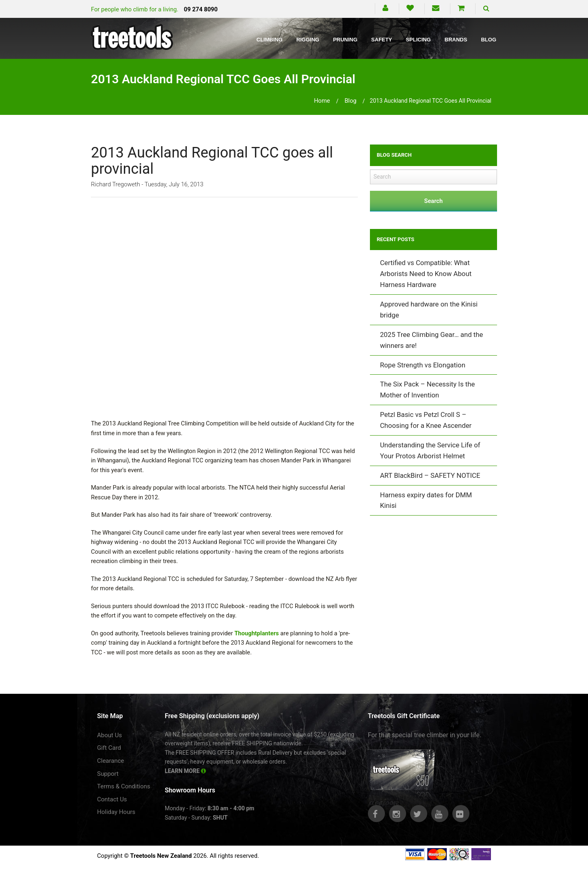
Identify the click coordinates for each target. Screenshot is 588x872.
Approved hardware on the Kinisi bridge (429, 310)
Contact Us (112, 799)
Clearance (111, 761)
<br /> (224, 306)
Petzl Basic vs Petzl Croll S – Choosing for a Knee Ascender (426, 420)
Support (108, 774)
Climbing (270, 40)
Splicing (418, 40)
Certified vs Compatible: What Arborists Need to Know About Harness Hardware (426, 274)
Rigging (308, 40)
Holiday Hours (116, 812)
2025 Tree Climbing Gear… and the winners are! (432, 340)
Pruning (345, 40)
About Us (109, 735)
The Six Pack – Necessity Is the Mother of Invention (428, 390)
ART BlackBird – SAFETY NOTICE (430, 475)
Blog (489, 40)
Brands (456, 40)
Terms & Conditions (124, 786)
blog (350, 101)
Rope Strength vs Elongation (423, 365)
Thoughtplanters (257, 633)
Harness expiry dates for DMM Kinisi (426, 500)
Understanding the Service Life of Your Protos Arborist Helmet (430, 450)
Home (322, 101)
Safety (382, 40)
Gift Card (109, 748)
